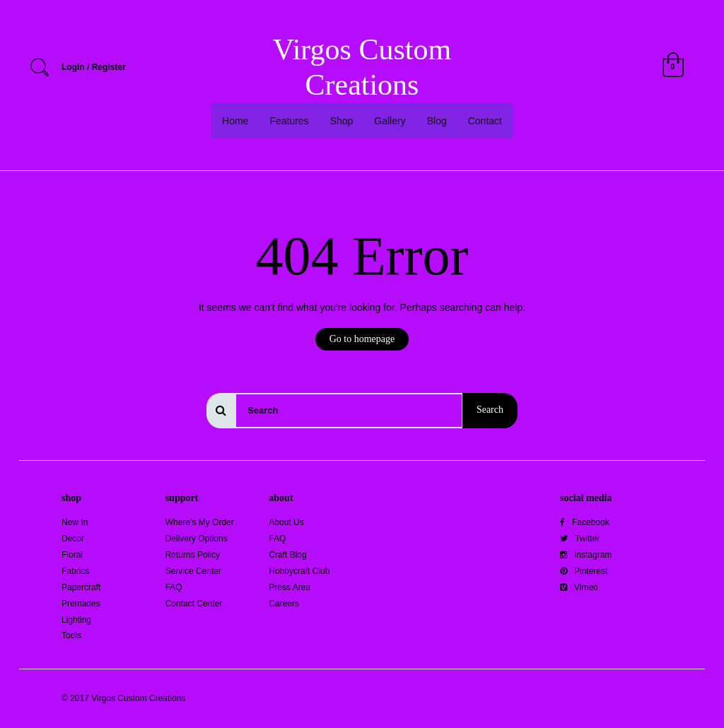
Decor (73, 539)
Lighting (76, 620)
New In (75, 522)
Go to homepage (362, 339)
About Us (286, 522)
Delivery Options (197, 539)
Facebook (585, 522)
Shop (342, 121)
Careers (284, 604)
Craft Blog (287, 555)
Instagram (586, 555)
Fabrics (75, 571)
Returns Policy (193, 555)
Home (235, 121)
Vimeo (579, 587)
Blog (437, 121)
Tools (71, 635)
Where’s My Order (200, 522)
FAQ (174, 587)
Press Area (290, 587)
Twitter (580, 539)
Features (289, 121)
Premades (81, 604)
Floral (72, 555)
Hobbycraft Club (299, 571)
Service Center (193, 571)
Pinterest (584, 571)
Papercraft (81, 587)
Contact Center (194, 604)
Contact (485, 121)
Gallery (390, 121)
